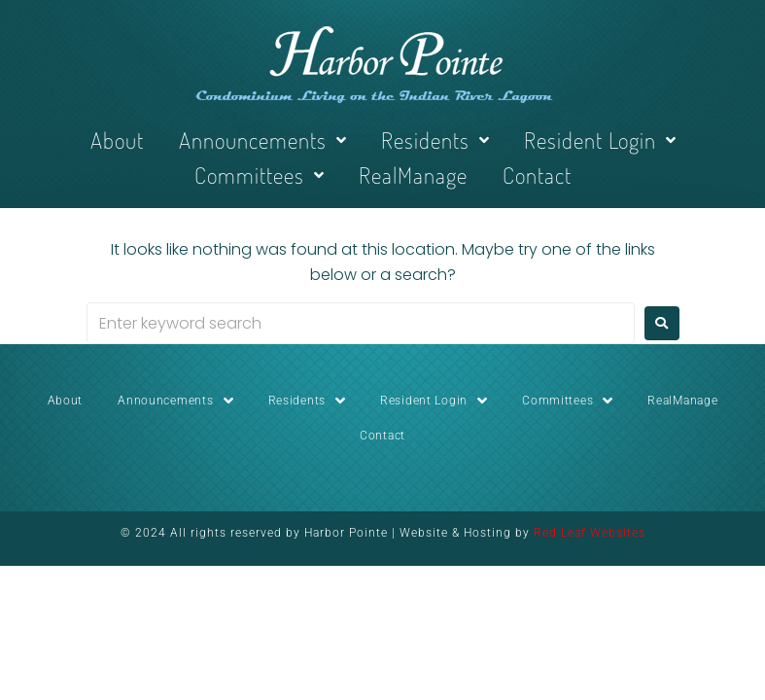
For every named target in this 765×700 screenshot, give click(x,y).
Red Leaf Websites (590, 533)
